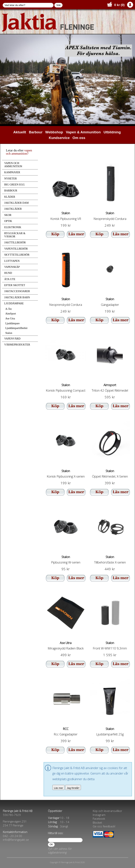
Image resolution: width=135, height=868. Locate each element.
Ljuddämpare (12, 323)
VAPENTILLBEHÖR (16, 249)
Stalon (9, 333)
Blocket (97, 822)
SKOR (8, 215)
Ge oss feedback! (104, 826)
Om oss (79, 138)
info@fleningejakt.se (16, 840)
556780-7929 (12, 815)
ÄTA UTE (10, 279)
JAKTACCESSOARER (17, 291)
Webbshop (54, 132)
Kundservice (59, 138)
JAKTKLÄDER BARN (17, 297)
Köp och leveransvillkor (107, 811)
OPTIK (8, 221)
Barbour (36, 132)
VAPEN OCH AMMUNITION (13, 165)
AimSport (11, 314)
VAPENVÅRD (12, 339)
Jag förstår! (73, 788)
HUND (8, 273)
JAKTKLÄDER (13, 209)
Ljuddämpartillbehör (16, 328)
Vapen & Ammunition (83, 132)
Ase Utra (10, 318)
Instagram (99, 815)
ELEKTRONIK (13, 227)
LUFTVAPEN (12, 261)
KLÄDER (10, 197)
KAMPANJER (12, 172)
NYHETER (10, 178)
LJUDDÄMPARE (14, 303)
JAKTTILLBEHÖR (15, 242)
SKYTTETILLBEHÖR (17, 255)
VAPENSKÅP (12, 267)
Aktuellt (20, 132)
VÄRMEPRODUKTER (17, 345)
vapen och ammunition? (19, 152)
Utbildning (112, 132)
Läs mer (58, 788)
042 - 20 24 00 (12, 836)
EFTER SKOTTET (15, 285)
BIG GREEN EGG (14, 185)
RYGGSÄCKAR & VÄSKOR (15, 235)
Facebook (99, 819)
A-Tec (9, 309)
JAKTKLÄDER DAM (16, 203)
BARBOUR (11, 191)
